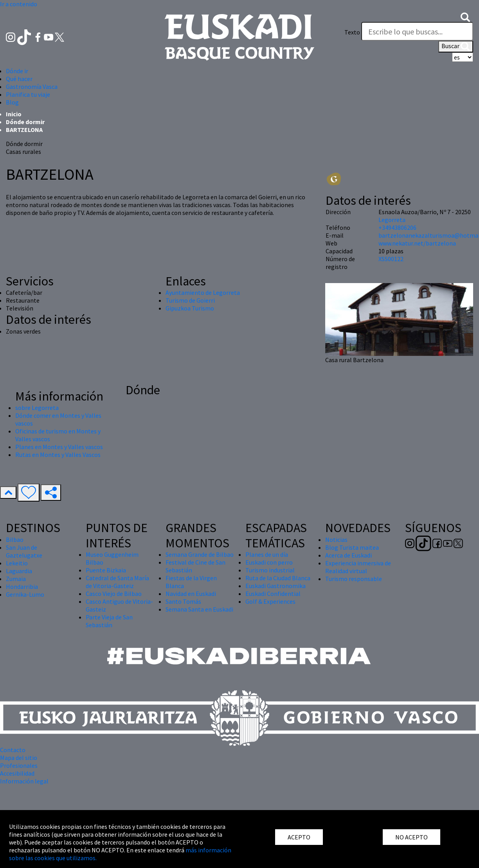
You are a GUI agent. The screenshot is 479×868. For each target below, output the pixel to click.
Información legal (24, 781)
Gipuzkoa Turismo (190, 308)
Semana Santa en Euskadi (199, 609)
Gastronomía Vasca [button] (32, 87)
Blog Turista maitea (352, 547)
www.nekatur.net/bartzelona (417, 243)
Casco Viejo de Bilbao (114, 594)
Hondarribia (22, 586)
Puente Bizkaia (106, 570)
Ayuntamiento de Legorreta (203, 292)
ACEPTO (299, 837)
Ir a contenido (19, 4)
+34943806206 (397, 227)
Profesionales (19, 765)
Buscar (456, 47)
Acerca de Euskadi (348, 555)
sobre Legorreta (37, 408)
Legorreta (392, 220)
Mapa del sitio (19, 758)
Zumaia (16, 579)
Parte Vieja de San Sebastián (109, 621)
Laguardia (19, 571)
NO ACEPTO (411, 837)
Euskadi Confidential (273, 594)
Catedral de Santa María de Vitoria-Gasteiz (117, 582)
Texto (352, 32)
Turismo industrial (270, 570)
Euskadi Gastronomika (276, 586)
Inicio (14, 114)
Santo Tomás (183, 601)
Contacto (13, 750)
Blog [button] (12, 102)
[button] (465, 16)
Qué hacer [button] (19, 79)
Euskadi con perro (269, 562)
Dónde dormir (25, 122)
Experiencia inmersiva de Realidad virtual (358, 567)
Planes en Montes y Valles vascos (59, 447)
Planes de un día (267, 554)
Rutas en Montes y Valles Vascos (58, 455)
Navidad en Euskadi (191, 594)
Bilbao (15, 540)
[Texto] (417, 31)
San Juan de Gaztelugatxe (24, 551)
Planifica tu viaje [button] (28, 94)
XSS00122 (391, 259)
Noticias (336, 540)
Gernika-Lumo (25, 594)
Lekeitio (17, 563)
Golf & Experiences (270, 601)
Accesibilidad (17, 773)
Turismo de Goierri (190, 300)
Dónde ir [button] (17, 71)
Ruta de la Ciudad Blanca (278, 578)
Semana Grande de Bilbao (200, 554)
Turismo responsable (354, 579)
